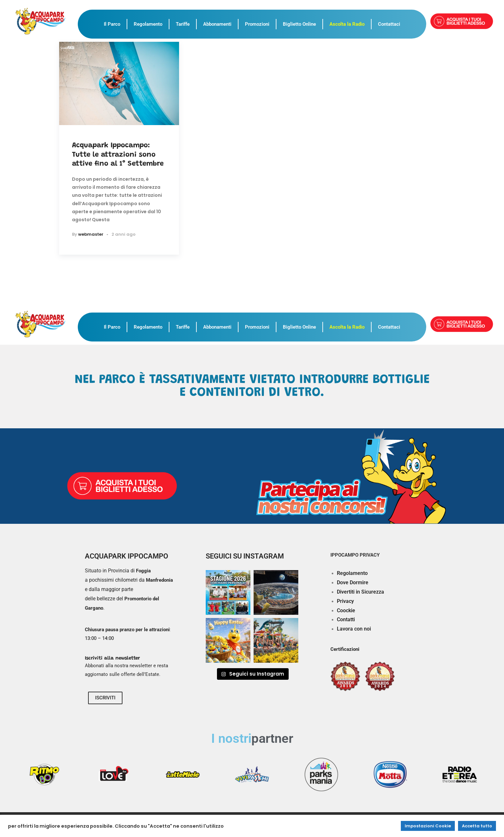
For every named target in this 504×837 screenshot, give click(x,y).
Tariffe (183, 24)
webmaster (91, 234)
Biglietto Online (299, 24)
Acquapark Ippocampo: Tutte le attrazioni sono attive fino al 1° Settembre (118, 155)
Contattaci (389, 24)
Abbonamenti (217, 24)
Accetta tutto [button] (477, 826)
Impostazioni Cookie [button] (428, 826)
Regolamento (148, 24)
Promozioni (257, 24)
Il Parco (112, 24)
